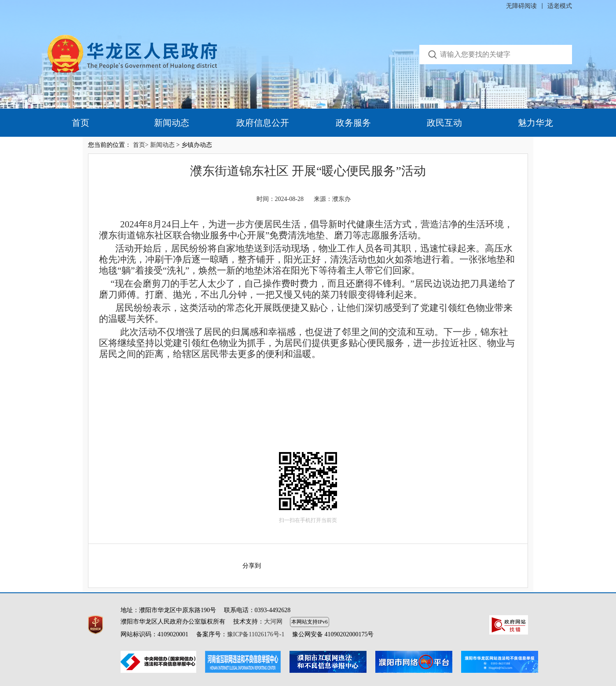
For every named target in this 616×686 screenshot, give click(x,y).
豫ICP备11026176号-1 (256, 634)
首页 (81, 123)
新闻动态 (172, 123)
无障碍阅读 (521, 6)
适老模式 (560, 6)
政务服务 (353, 123)
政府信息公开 (263, 123)
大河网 (273, 622)
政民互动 (444, 123)
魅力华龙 (535, 123)
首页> (141, 145)
